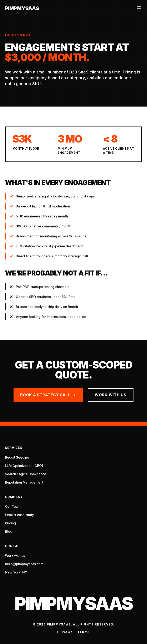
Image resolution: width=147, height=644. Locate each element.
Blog (9, 531)
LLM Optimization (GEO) (24, 466)
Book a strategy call (48, 395)
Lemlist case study (19, 515)
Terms (84, 632)
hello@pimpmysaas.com (24, 564)
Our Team (13, 506)
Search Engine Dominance (26, 474)
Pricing (10, 523)
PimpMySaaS (22, 8)
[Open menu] (139, 8)
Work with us (111, 395)
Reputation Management (24, 482)
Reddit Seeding (17, 457)
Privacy (65, 632)
